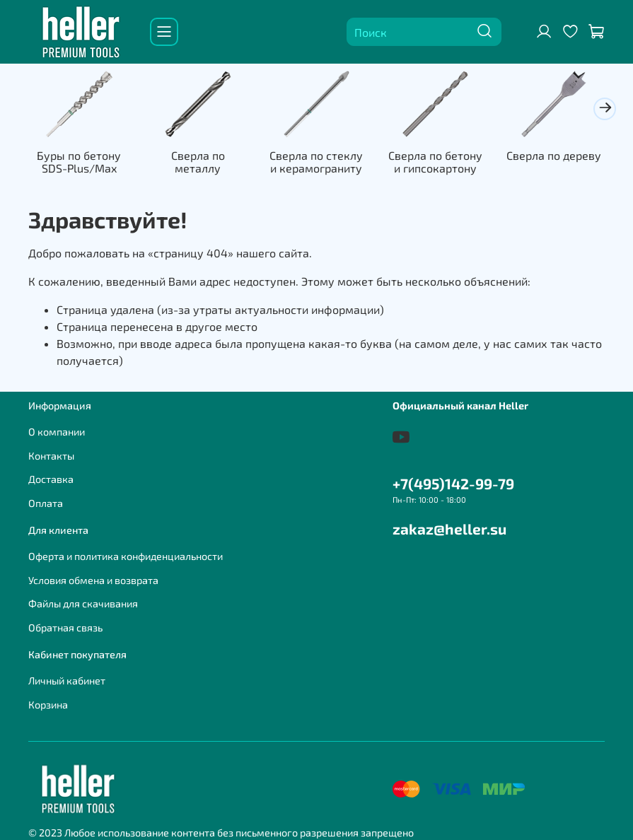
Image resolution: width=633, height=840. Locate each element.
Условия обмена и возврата (93, 580)
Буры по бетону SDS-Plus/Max (79, 162)
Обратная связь (65, 628)
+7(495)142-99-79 (453, 483)
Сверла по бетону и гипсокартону (435, 162)
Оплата (46, 503)
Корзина (48, 705)
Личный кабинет (67, 681)
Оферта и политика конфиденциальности (126, 556)
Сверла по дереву (554, 155)
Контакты (51, 456)
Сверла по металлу (198, 162)
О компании (57, 432)
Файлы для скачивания (83, 603)
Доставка (51, 479)
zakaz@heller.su (449, 529)
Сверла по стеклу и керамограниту (316, 162)
